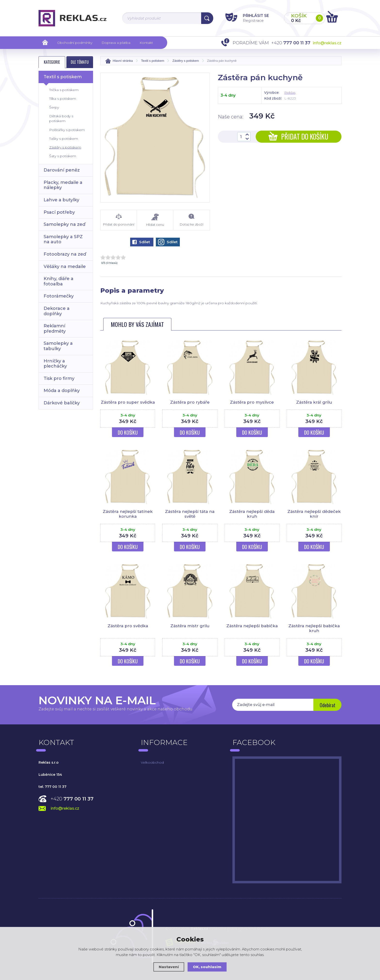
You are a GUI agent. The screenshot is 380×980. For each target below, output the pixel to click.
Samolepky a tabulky (58, 346)
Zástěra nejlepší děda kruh (252, 514)
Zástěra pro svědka (128, 626)
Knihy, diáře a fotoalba (59, 281)
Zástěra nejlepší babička (252, 626)
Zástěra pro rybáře (190, 402)
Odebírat (327, 705)
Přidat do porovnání (119, 220)
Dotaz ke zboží (191, 220)
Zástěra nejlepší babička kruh (314, 628)
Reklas (290, 93)
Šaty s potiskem (63, 156)
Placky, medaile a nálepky (63, 185)
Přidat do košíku (298, 137)
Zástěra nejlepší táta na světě (190, 514)
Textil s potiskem (63, 77)
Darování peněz (62, 170)
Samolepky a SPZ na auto (63, 239)
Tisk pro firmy (59, 378)
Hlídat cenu (155, 220)
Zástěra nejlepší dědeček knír (314, 514)
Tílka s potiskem (63, 99)
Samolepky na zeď (64, 224)
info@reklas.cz (327, 43)
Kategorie (52, 62)
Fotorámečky (59, 296)
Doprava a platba (116, 43)
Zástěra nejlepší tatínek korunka (128, 514)
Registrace (251, 20)
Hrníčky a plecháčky (55, 364)
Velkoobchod (152, 762)
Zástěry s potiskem (65, 147)
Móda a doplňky (62, 391)
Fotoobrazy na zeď (65, 254)
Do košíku (128, 432)
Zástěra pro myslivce (252, 402)
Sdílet (141, 242)
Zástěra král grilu (314, 402)
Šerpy (54, 107)
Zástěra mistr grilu (190, 626)
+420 (72, 799)
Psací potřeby (59, 212)
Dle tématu (80, 62)
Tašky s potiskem (64, 139)
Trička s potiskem (64, 90)
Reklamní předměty (55, 329)
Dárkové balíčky (62, 403)
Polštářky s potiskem (67, 130)
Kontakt (146, 43)
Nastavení (169, 967)
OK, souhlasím (207, 967)
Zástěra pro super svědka (128, 402)
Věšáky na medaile (65, 267)
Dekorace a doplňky (57, 311)
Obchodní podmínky (75, 43)
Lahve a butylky (61, 200)
